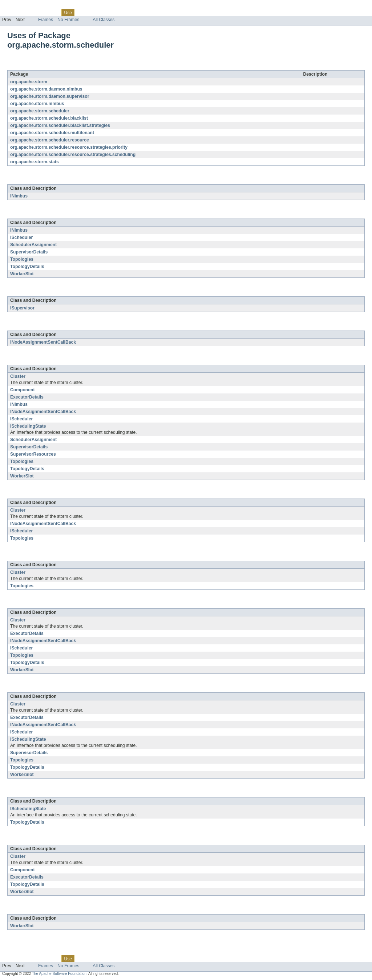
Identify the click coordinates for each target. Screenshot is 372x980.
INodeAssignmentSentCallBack (43, 342)
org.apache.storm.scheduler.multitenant (52, 133)
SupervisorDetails (29, 252)
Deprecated (103, 12)
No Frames (68, 20)
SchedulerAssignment (33, 245)
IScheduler (21, 237)
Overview (11, 12)
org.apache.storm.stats (35, 162)
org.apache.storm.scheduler (79, 66)
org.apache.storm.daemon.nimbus (46, 89)
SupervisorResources (33, 454)
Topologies (22, 259)
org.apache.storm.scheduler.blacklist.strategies (60, 125)
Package (34, 12)
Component (23, 390)
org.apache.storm (29, 82)
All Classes (104, 20)
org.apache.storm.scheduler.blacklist (49, 118)
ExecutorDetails (27, 397)
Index (124, 12)
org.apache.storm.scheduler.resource (50, 140)
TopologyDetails (27, 267)
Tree (83, 12)
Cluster (18, 376)
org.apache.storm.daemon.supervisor (50, 96)
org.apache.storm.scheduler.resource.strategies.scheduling (73, 155)
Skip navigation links (20, 6)
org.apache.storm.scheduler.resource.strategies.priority (69, 147)
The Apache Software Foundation (59, 974)
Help (139, 12)
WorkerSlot (22, 274)
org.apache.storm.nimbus (37, 104)
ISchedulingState (28, 426)
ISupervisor (22, 308)
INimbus (19, 196)
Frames (46, 20)
